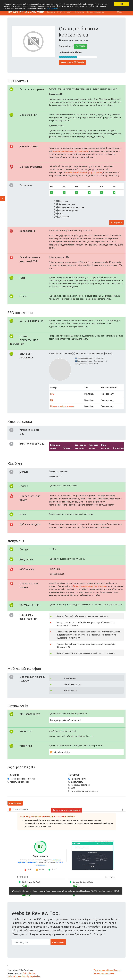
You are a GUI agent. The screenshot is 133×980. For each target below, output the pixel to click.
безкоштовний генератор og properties (84, 172)
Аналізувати (15, 803)
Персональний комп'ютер (22, 779)
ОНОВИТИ (81, 46)
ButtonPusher (29, 973)
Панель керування (95, 12)
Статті (70, 12)
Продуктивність (79, 779)
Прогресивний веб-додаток (84, 791)
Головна (51, 12)
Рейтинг (61, 12)
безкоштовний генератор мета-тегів (70, 151)
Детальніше (53, 8)
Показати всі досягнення (62, 406)
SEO (73, 788)
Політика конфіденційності (107, 970)
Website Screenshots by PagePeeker (24, 976)
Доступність (77, 782)
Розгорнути (116, 222)
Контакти (80, 12)
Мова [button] (120, 12)
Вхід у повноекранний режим (66, 810)
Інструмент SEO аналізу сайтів (26, 12)
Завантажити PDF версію (73, 62)
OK (122, 4)
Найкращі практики (80, 785)
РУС (52, 394)
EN (52, 400)
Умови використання (104, 973)
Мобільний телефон (20, 782)
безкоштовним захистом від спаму (90, 586)
